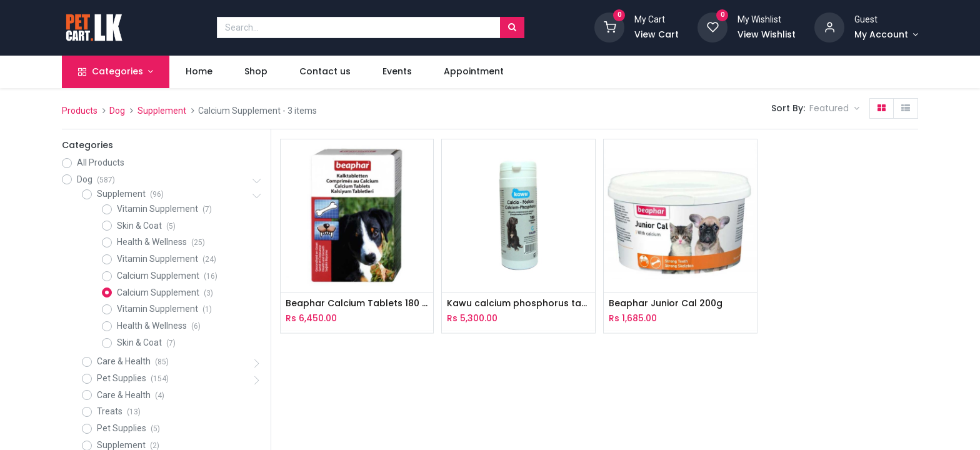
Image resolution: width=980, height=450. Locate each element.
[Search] (512, 27)
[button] (834, 109)
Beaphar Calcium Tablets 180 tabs (357, 303)
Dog (117, 111)
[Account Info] (886, 35)
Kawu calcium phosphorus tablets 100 (518, 303)
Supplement (162, 111)
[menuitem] (199, 72)
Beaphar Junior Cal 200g (666, 303)
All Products (101, 162)
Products (80, 111)
